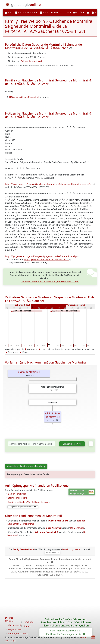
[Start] (26, 5)
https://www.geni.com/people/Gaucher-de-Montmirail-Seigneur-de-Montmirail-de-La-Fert (49, 184)
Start (9, 13)
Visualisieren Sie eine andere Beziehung (26, 466)
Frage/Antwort (15, 629)
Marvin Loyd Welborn (73, 549)
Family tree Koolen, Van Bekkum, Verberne (29, 502)
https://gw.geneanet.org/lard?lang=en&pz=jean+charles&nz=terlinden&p (41, 256)
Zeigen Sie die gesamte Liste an (23, 507)
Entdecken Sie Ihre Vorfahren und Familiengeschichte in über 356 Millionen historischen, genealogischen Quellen (66, 622)
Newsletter (29, 622)
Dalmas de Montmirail (32, 61)
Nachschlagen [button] (48, 13)
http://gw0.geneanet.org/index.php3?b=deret (47, 259)
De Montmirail (77, 528)
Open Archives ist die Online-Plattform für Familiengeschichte (65, 632)
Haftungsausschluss (18, 633)
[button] (69, 13)
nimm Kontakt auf (52, 553)
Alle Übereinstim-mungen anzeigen (82, 492)
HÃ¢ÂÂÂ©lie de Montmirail (24, 97)
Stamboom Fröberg (18, 498)
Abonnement (14, 625)
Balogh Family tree (17, 494)
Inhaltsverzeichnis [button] (26, 13)
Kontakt (28, 626)
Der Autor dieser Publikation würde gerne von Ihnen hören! (50, 281)
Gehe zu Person (72, 444)
